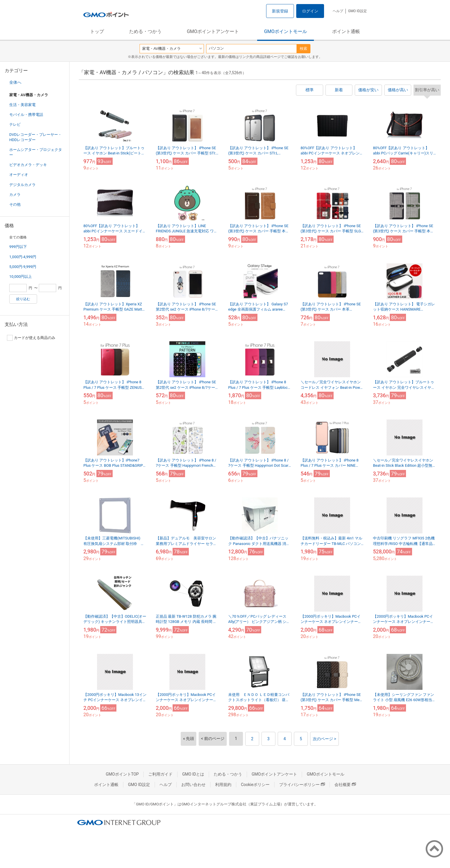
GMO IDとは (193, 774)
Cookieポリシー (255, 785)
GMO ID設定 (357, 11)
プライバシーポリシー (302, 785)
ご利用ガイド (160, 774)
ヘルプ (338, 11)
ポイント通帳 (346, 31)
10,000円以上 (21, 277)
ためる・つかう (145, 31)
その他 (15, 204)
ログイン (310, 11)
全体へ (15, 82)
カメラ (15, 195)
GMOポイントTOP (122, 774)
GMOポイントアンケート (213, 31)
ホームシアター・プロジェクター (36, 152)
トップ (97, 31)
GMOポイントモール (286, 31)
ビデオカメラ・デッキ (28, 165)
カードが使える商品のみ (31, 338)
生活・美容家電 (22, 105)
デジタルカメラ (22, 185)
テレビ (15, 124)
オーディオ (19, 175)
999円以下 (18, 247)
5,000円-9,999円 (23, 267)
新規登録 (280, 11)
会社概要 (345, 785)
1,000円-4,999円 (23, 257)
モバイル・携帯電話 (26, 115)
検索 (303, 49)
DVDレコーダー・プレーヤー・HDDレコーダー (35, 137)
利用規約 (223, 785)
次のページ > (324, 739)
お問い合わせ (193, 785)
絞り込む (23, 299)
